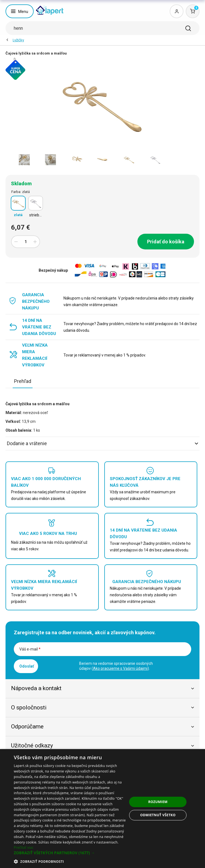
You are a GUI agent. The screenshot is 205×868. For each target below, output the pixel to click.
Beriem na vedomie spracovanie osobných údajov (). (116, 666)
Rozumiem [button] (158, 802)
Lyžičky (18, 40)
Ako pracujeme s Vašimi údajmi (120, 668)
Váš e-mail (30, 649)
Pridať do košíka (166, 242)
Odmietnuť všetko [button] (158, 815)
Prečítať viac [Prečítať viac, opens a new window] (24, 847)
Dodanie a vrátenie (102, 443)
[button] (70, 853)
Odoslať (27, 666)
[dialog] (102, 809)
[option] (24, 160)
